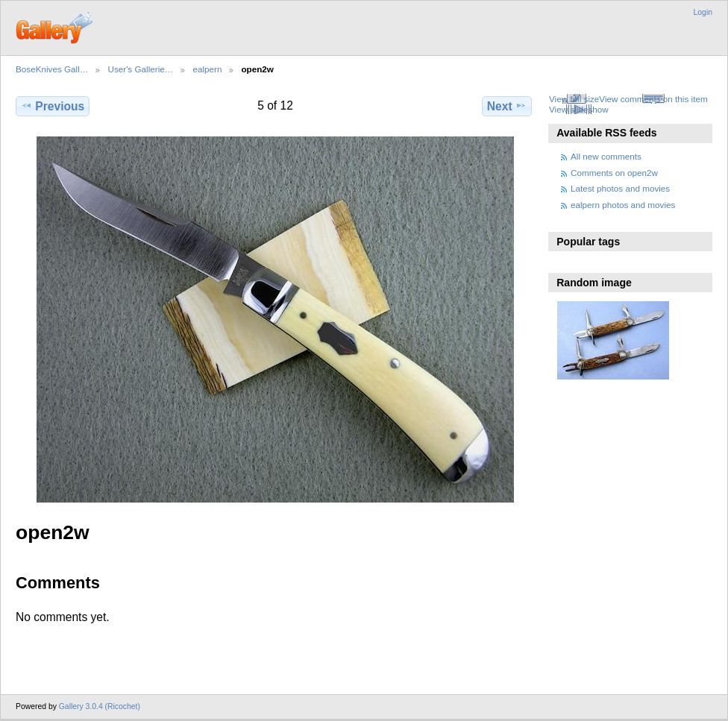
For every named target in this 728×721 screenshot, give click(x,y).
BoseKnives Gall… (52, 69)
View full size (574, 99)
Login (703, 12)
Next (507, 106)
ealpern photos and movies (623, 205)
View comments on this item (653, 99)
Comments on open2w (614, 173)
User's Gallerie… (140, 69)
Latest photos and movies (620, 188)
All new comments (606, 156)
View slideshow (579, 109)
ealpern (207, 69)
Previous (53, 106)
